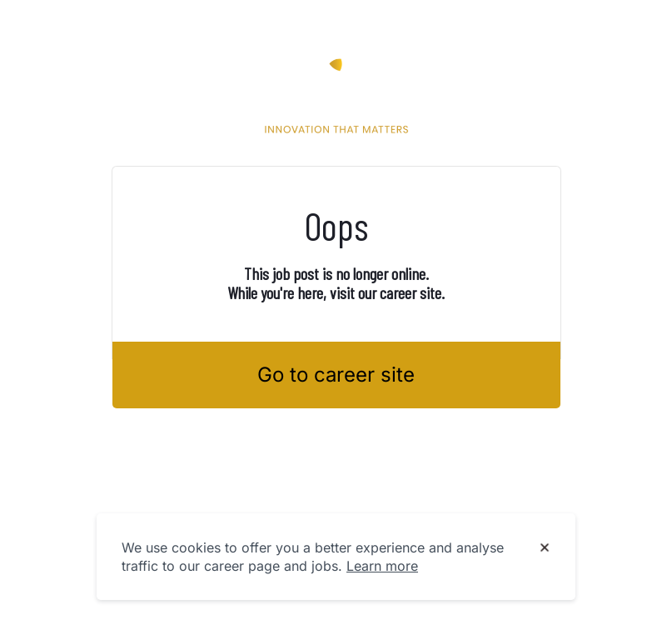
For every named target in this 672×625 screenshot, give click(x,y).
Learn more (382, 566)
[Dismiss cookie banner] (545, 548)
